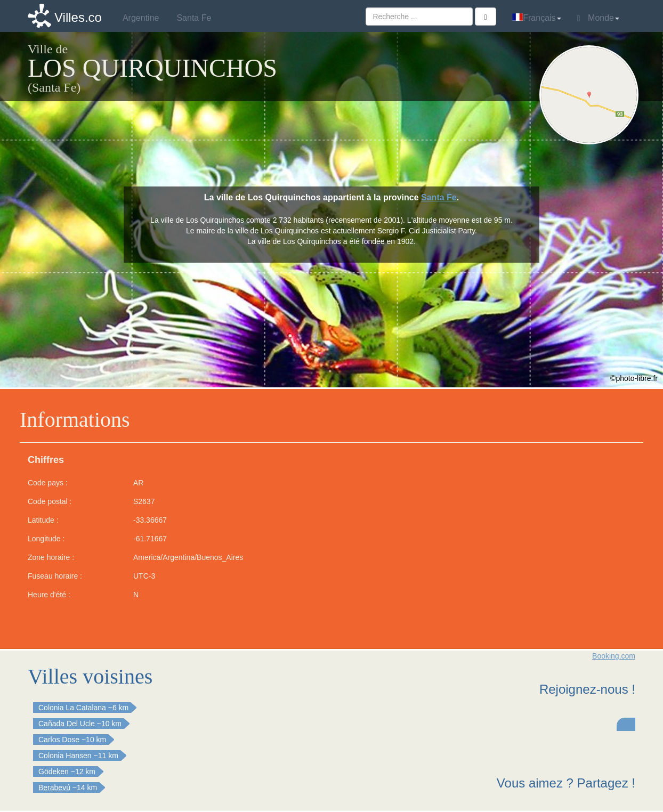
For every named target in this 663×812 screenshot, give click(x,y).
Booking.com (614, 656)
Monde (598, 18)
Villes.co (78, 17)
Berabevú (54, 787)
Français (536, 18)
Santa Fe (439, 197)
